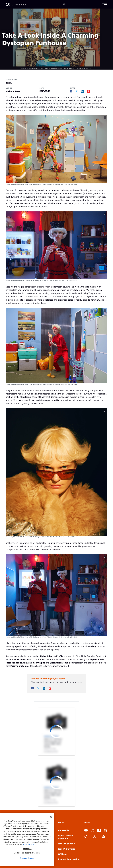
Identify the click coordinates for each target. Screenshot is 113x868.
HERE (16, 659)
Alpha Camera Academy (65, 837)
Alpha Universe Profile (52, 656)
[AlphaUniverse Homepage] (16, 4)
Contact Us (64, 830)
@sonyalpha (39, 663)
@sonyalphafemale (60, 663)
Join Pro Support (67, 844)
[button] (105, 4)
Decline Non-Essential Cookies (27, 858)
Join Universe (67, 849)
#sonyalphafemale (20, 666)
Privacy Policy (28, 850)
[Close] (51, 822)
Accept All (27, 854)
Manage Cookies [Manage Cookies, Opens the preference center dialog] (27, 863)
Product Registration (69, 859)
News (63, 854)
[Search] (64, 4)
